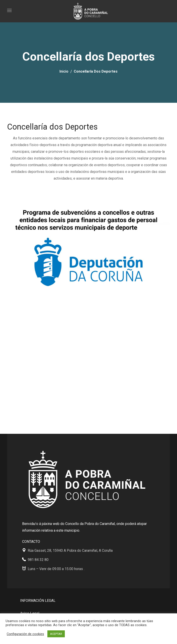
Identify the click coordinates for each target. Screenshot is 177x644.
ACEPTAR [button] (56, 634)
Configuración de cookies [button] (25, 634)
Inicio (64, 71)
